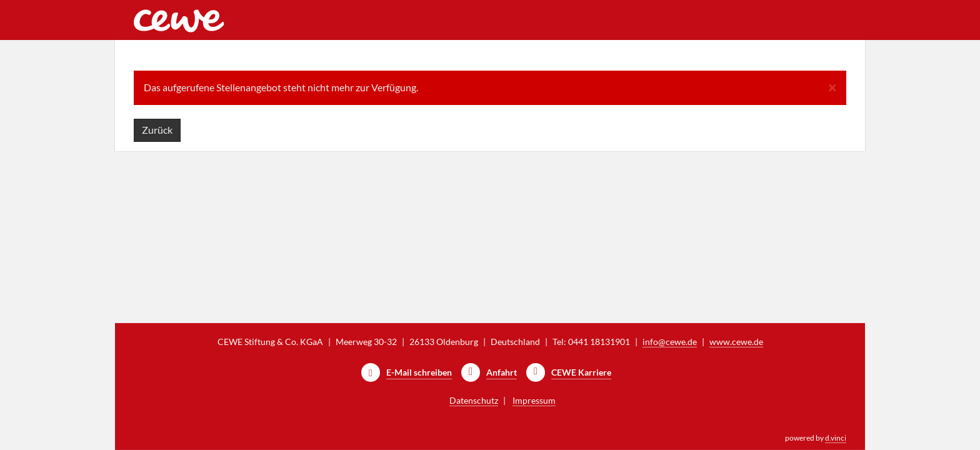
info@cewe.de (670, 342)
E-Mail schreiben (419, 372)
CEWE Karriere (581, 372)
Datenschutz (474, 400)
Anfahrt (502, 372)
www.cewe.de (736, 342)
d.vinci (836, 438)
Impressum (534, 400)
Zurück (157, 130)
